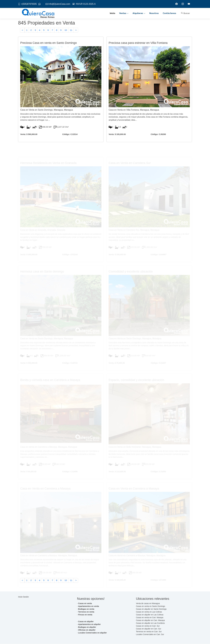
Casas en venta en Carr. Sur (148, 626)
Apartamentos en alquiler (89, 624)
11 (71, 30)
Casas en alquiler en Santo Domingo (151, 609)
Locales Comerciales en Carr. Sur (150, 634)
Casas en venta (85, 604)
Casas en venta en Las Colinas (149, 612)
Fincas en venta (85, 615)
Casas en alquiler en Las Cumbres (150, 623)
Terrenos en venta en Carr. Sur (149, 632)
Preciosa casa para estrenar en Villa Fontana (138, 43)
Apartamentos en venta (89, 606)
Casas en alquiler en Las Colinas (150, 615)
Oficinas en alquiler (87, 630)
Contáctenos (169, 13)
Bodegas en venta (86, 609)
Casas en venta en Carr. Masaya (150, 618)
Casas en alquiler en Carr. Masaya (150, 620)
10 (66, 30)
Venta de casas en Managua (148, 604)
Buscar (185, 13)
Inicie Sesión (23, 597)
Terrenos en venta (86, 612)
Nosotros (154, 13)
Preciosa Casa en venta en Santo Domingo (48, 43)
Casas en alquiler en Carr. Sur (149, 629)
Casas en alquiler (86, 622)
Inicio (112, 13)
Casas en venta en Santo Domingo (150, 606)
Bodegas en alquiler (87, 627)
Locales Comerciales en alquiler (92, 633)
